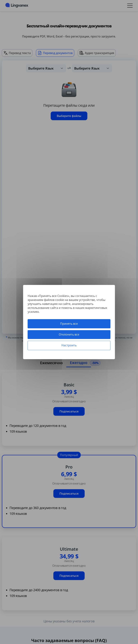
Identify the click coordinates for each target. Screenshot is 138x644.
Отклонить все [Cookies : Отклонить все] (69, 334)
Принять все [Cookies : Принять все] (69, 324)
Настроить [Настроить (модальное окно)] (69, 345)
